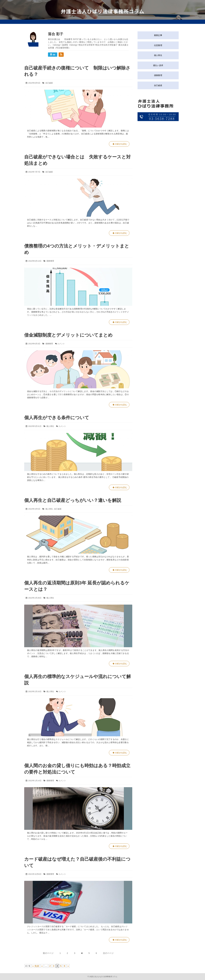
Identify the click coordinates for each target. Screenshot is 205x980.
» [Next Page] (68, 966)
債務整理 (50, 261)
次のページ (108, 953)
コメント (61, 344)
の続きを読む (119, 145)
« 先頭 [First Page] (36, 966)
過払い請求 (158, 65)
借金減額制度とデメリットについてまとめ (68, 335)
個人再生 (50, 426)
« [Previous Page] (42, 966)
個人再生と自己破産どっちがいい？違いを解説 (73, 500)
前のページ (48, 953)
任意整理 (158, 45)
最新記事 (158, 35)
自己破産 (49, 83)
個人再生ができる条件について (57, 418)
